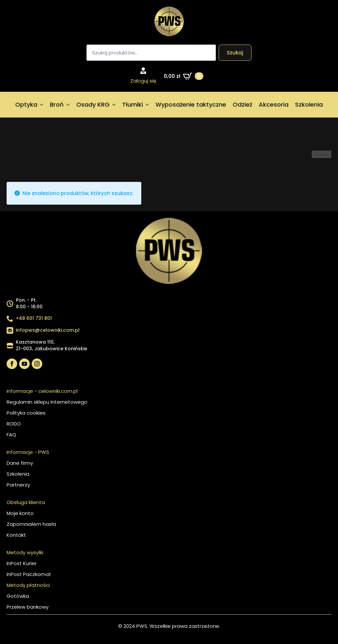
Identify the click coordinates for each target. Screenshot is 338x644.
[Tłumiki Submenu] (148, 105)
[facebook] (12, 364)
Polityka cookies (26, 413)
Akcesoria (274, 104)
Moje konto (20, 513)
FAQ (11, 435)
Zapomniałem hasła (31, 524)
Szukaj (235, 53)
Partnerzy (18, 485)
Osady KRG (93, 104)
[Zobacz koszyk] (184, 76)
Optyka (26, 104)
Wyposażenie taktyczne (191, 104)
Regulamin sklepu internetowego (47, 402)
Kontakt (16, 535)
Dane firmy (20, 463)
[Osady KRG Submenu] (114, 105)
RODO (14, 424)
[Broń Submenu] (68, 105)
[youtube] (24, 364)
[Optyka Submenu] (42, 105)
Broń (57, 104)
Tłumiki (133, 104)
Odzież (242, 104)
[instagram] (37, 364)
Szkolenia (309, 104)
